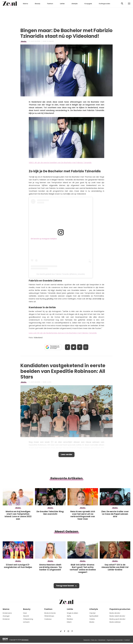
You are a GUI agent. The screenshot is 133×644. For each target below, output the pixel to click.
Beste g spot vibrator (117, 619)
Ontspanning (28, 619)
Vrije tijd (92, 613)
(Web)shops (49, 616)
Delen (67, 347)
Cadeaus (48, 619)
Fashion (50, 4)
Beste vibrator (115, 613)
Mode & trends (50, 613)
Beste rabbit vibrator (117, 616)
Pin (80, 347)
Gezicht (26, 616)
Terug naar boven (65, 586)
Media (24, 41)
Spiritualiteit (94, 616)
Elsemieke (50, 41)
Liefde (62, 4)
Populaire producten (120, 609)
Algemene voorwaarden (115, 640)
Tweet (73, 347)
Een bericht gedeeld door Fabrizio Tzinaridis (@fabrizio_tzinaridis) (61, 274)
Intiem (69, 622)
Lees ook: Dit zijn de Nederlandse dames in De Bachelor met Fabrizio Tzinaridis (63, 333)
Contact (127, 640)
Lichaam (26, 622)
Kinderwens (7, 613)
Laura (49, 382)
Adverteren (102, 640)
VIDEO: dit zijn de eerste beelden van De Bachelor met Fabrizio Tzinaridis (60, 163)
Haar (25, 613)
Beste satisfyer (115, 622)
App (87, 347)
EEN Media (25, 640)
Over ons (94, 640)
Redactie (87, 640)
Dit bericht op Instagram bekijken (44, 239)
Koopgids (88, 4)
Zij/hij (69, 616)
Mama (25, 4)
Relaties (70, 619)
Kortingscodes (105, 4)
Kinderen (6, 619)
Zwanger (6, 616)
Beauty (38, 4)
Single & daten (72, 613)
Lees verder (67, 455)
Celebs (92, 619)
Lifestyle (75, 4)
